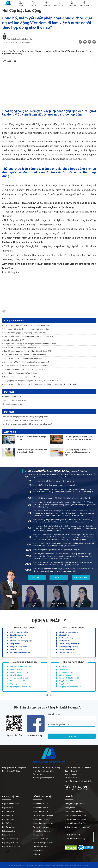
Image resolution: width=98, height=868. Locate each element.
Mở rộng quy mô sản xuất (19, 678)
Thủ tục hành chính (73, 662)
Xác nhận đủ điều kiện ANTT (69, 678)
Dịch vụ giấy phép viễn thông (75, 823)
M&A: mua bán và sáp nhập (20, 652)
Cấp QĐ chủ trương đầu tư (68, 632)
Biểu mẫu (37, 854)
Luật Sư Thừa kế (8, 819)
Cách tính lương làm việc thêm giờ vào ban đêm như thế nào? (27, 325)
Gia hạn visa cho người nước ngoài (77, 827)
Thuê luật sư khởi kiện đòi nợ (75, 815)
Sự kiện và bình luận (41, 839)
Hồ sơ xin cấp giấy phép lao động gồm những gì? (22, 377)
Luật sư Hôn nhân (9, 835)
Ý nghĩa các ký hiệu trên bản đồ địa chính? (31, 438)
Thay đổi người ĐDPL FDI (19, 672)
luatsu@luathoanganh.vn (45, 778)
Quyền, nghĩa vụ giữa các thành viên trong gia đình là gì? (32, 451)
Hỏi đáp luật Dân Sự (41, 804)
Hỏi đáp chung (39, 850)
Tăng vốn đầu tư (16, 675)
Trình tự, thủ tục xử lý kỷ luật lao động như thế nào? (23, 358)
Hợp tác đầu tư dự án (67, 649)
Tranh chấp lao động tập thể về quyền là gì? (20, 373)
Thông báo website (66, 672)
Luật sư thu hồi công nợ (11, 846)
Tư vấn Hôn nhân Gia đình (43, 815)
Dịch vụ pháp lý (49, 620)
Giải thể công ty (16, 649)
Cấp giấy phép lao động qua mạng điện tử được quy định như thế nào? (30, 380)
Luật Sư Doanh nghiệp (10, 804)
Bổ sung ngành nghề (18, 681)
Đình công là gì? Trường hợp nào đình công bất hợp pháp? (26, 362)
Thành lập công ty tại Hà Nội (75, 819)
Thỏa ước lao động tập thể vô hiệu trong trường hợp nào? (26, 329)
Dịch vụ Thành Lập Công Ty (20, 632)
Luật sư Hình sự (8, 811)
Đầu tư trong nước (73, 627)
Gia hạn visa (63, 666)
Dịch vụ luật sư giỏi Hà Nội (74, 804)
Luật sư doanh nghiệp (25, 662)
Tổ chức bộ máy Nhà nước (43, 843)
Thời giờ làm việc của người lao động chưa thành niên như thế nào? (29, 344)
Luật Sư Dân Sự (8, 808)
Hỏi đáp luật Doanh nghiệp (43, 823)
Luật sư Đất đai (8, 815)
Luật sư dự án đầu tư (10, 843)
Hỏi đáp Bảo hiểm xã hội (42, 831)
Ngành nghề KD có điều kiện (20, 687)
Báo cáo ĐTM (64, 635)
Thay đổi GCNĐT (16, 669)
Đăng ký (72, 736)
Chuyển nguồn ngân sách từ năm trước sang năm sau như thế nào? (79, 438)
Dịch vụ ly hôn (70, 808)
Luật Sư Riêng (7, 823)
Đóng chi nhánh (16, 644)
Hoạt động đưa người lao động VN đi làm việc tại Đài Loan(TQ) (27, 351)
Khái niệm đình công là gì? (13, 340)
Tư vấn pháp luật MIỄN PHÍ (74, 811)
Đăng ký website (65, 675)
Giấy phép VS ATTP (66, 681)
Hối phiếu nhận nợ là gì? (12, 396)
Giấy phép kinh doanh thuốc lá (70, 687)
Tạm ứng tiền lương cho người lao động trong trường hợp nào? (28, 336)
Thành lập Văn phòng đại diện (21, 641)
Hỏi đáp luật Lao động (22, 10)
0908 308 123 (40, 774)
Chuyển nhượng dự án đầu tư (69, 644)
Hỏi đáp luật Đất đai (41, 811)
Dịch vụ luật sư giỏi (25, 627)
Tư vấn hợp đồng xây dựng (69, 646)
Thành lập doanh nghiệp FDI (20, 666)
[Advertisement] (49, 85)
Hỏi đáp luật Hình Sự (41, 808)
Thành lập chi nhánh (17, 638)
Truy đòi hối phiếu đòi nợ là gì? (14, 400)
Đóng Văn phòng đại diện (19, 646)
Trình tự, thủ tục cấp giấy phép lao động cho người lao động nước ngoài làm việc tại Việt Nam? (40, 384)
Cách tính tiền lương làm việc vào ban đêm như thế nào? (25, 355)
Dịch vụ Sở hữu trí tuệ (10, 839)
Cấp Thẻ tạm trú (65, 669)
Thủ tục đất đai (64, 641)
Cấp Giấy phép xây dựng (68, 652)
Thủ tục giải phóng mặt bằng (70, 638)
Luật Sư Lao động (9, 831)
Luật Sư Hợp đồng (9, 827)
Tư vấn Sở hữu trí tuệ (41, 827)
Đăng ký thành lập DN (18, 635)
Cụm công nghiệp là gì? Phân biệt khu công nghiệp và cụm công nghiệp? (79, 452)
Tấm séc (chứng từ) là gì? (12, 404)
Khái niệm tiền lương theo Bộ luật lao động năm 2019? (24, 369)
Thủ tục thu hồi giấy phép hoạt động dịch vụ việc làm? (24, 332)
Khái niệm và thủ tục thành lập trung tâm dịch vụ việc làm (25, 366)
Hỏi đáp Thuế (38, 835)
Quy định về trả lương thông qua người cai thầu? (22, 347)
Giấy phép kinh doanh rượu (69, 684)
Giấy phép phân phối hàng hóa (21, 684)
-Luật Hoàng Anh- (31, 865)
